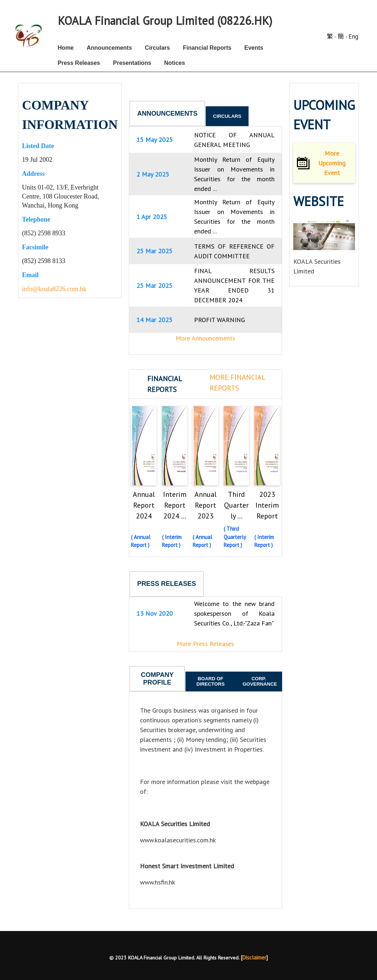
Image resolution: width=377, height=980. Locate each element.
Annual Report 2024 (144, 505)
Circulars (157, 48)
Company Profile (157, 679)
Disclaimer (254, 957)
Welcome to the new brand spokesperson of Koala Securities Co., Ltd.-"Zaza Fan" (234, 613)
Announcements (109, 48)
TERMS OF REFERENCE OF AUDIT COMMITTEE (234, 251)
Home (66, 48)
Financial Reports (207, 48)
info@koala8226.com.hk (54, 289)
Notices (175, 63)
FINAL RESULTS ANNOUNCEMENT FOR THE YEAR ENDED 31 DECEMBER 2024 (234, 285)
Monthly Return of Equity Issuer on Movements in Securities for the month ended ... (234, 174)
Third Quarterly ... (236, 505)
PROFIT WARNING (220, 320)
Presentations (132, 63)
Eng (353, 36)
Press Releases (79, 63)
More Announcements (205, 338)
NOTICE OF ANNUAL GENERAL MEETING (234, 140)
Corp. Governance (260, 681)
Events (254, 48)
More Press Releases (205, 644)
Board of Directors (210, 681)
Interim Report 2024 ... (175, 505)
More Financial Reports (237, 383)
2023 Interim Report (267, 505)
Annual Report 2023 (205, 505)
